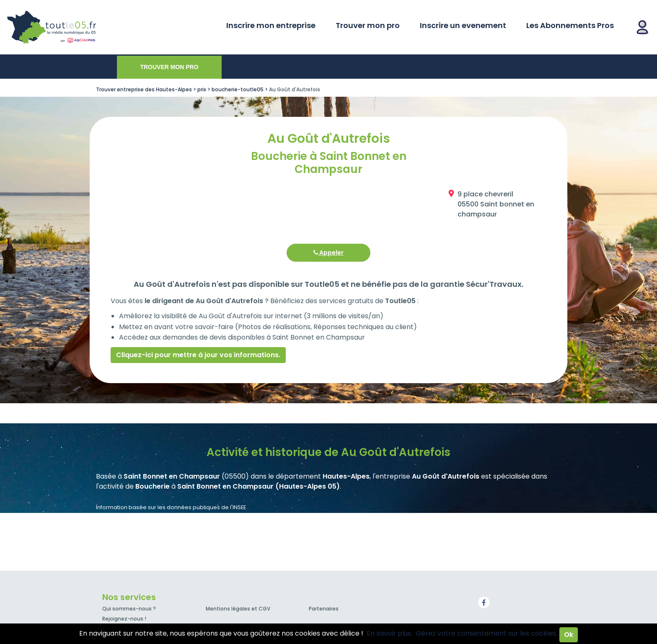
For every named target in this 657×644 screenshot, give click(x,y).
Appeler (328, 252)
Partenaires (324, 609)
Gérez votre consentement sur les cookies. (486, 633)
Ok (569, 635)
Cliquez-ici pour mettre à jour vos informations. (198, 355)
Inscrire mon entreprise (271, 25)
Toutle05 (84, 27)
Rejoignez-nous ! (124, 619)
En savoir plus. (389, 633)
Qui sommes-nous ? (129, 609)
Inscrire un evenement (463, 25)
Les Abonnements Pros (570, 25)
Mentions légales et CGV (238, 609)
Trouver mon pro (368, 25)
